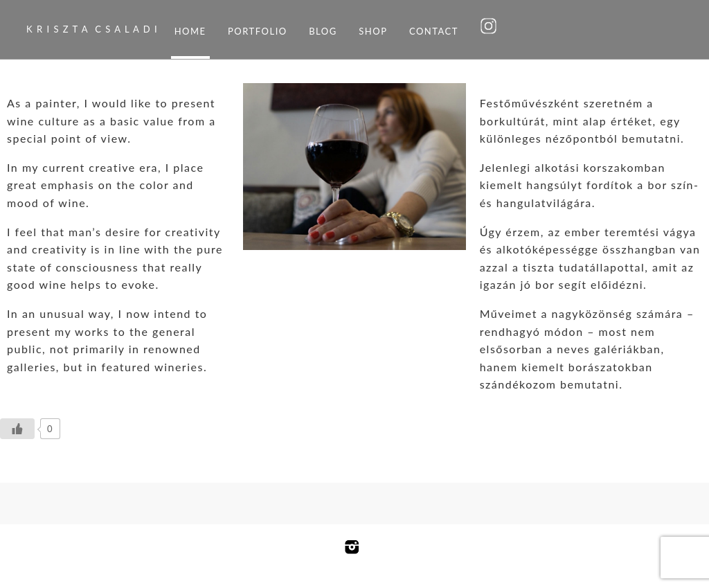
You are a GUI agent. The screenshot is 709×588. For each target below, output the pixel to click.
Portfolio (258, 31)
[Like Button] (17, 429)
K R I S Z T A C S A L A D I (92, 29)
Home (190, 31)
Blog (323, 31)
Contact (434, 31)
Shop (373, 31)
